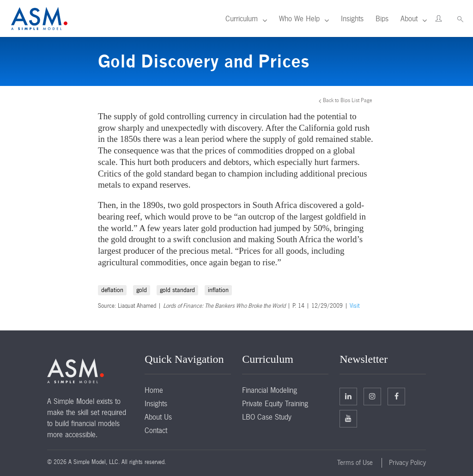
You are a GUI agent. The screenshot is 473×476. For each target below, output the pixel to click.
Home (154, 390)
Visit (355, 306)
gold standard (177, 290)
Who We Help (299, 18)
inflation (218, 290)
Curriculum (242, 18)
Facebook (397, 396)
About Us (158, 417)
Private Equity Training (275, 403)
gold (142, 290)
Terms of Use (355, 463)
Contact (156, 430)
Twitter (372, 396)
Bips (382, 18)
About (409, 18)
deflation (112, 290)
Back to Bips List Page (348, 100)
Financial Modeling (270, 390)
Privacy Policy (407, 463)
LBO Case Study (267, 417)
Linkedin (348, 396)
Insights (352, 18)
